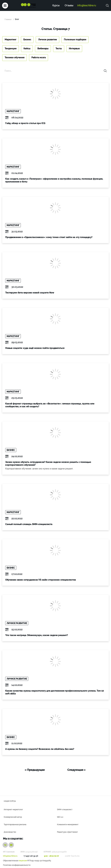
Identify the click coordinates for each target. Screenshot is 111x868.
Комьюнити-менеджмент (68, 825)
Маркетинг (10, 40)
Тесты (59, 49)
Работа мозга (39, 58)
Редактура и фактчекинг (67, 832)
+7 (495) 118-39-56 (31, 856)
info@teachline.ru (87, 5)
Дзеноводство (10, 832)
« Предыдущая (35, 770)
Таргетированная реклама (15, 825)
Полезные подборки (75, 40)
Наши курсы (10, 801)
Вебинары (43, 49)
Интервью (74, 49)
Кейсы (27, 49)
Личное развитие (47, 40)
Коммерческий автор (13, 817)
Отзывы (69, 5)
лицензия (23, 861)
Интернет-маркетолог (13, 810)
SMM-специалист (65, 810)
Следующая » (76, 770)
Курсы (56, 5)
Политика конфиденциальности (17, 865)
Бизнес (27, 40)
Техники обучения (15, 58)
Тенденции (11, 49)
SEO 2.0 (60, 817)
